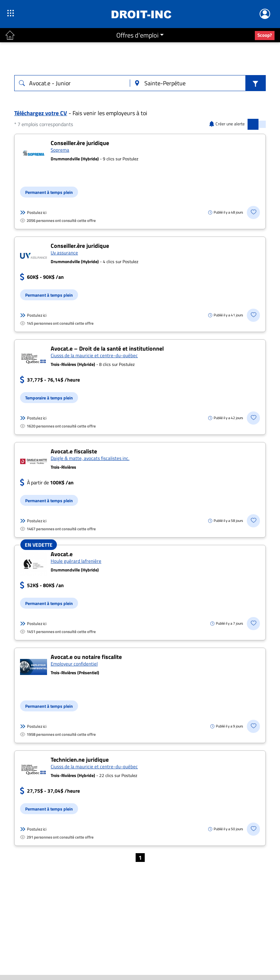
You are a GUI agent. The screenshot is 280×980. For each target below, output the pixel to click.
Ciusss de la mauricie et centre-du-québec (94, 355)
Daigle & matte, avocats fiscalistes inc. (90, 458)
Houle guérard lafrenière (76, 561)
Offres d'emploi (137, 35)
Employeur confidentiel (74, 664)
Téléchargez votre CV (41, 113)
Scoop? (265, 35)
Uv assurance (64, 253)
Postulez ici (33, 212)
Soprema (60, 150)
